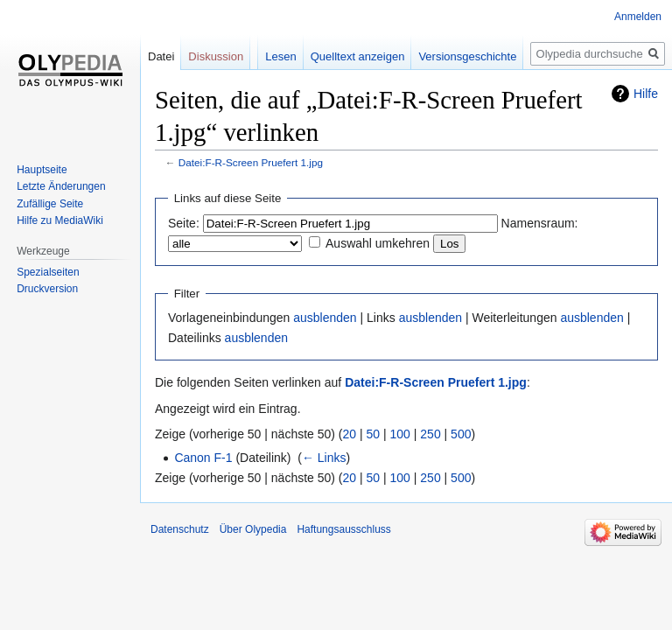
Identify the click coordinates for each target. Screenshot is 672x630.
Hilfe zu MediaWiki (60, 220)
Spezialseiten (48, 272)
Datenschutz (180, 529)
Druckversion (47, 289)
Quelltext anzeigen (358, 56)
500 (461, 434)
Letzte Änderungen (61, 186)
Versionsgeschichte (467, 56)
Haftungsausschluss (343, 529)
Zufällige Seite (50, 204)
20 (350, 434)
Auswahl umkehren (378, 243)
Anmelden (638, 17)
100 (400, 434)
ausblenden (325, 318)
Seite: (184, 223)
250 (430, 434)
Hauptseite (42, 170)
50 (374, 434)
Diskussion (216, 56)
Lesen (280, 56)
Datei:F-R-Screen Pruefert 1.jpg (251, 162)
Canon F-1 (203, 458)
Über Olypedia (253, 529)
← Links (324, 458)
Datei (161, 56)
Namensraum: (540, 223)
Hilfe (646, 94)
